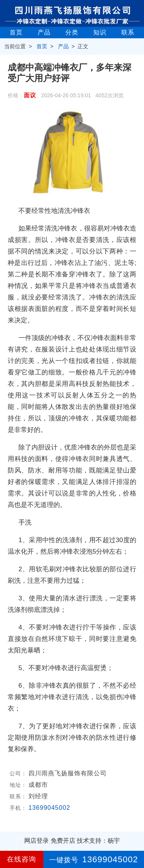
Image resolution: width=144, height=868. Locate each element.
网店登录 (36, 841)
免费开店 (63, 841)
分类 (72, 32)
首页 (16, 32)
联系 (128, 32)
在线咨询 (22, 859)
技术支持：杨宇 (98, 841)
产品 (44, 32)
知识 (100, 32)
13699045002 (49, 808)
